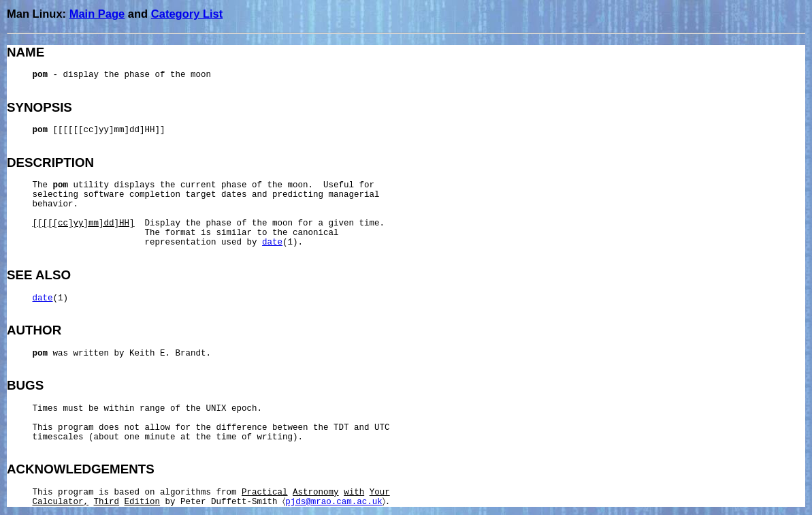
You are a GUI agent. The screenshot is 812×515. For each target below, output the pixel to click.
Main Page (97, 14)
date (272, 243)
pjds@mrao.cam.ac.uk (334, 502)
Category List (187, 14)
